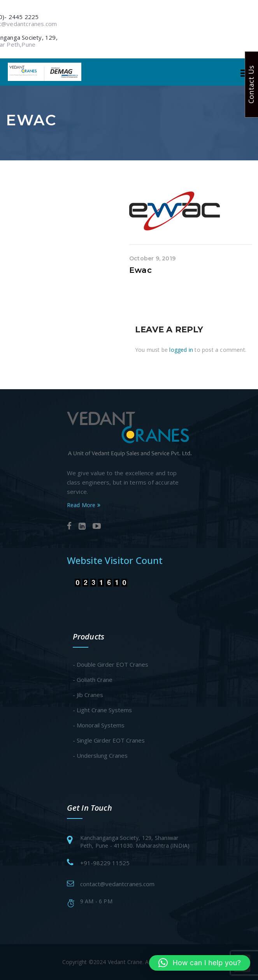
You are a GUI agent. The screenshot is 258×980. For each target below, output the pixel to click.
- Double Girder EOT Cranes (111, 664)
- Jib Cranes (88, 695)
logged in (181, 350)
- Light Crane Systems (102, 710)
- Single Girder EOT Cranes (109, 740)
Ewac (140, 270)
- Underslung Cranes (100, 755)
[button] (200, 963)
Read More (84, 505)
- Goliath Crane (93, 680)
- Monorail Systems (99, 725)
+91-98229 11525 (105, 863)
